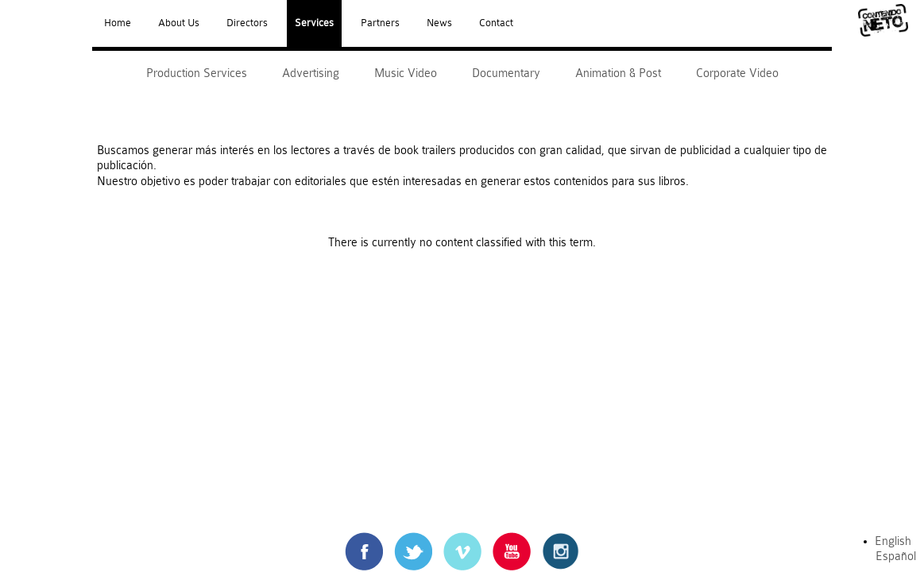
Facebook (364, 540)
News (439, 23)
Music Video (406, 73)
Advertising (311, 73)
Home (118, 23)
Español (896, 557)
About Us (179, 23)
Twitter (413, 540)
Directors (247, 23)
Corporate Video (737, 73)
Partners (380, 23)
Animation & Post (618, 73)
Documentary (506, 73)
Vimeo (462, 540)
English (893, 541)
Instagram (561, 540)
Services (314, 23)
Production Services (197, 73)
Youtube (512, 540)
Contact (496, 23)
